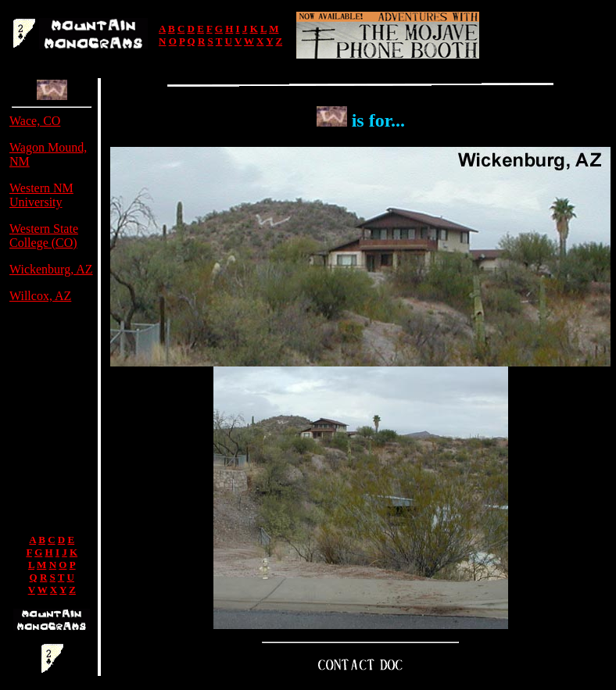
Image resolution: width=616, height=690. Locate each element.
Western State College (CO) (44, 236)
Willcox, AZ (40, 296)
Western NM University (41, 195)
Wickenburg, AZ (51, 269)
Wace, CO (35, 121)
